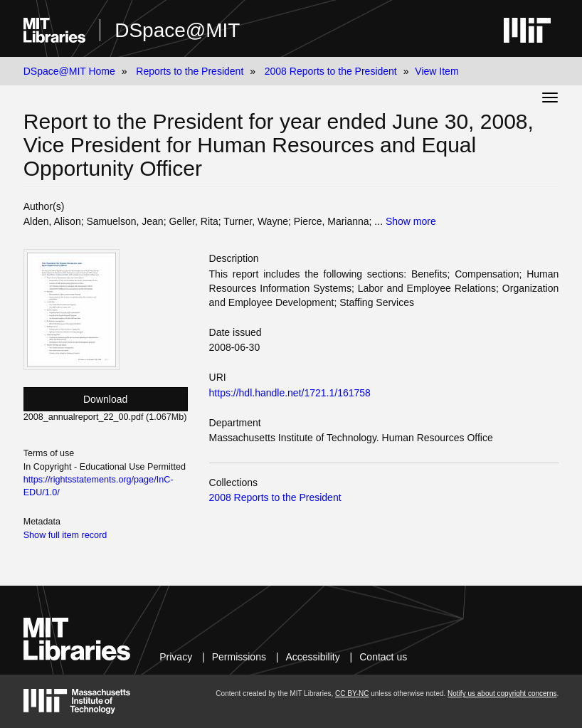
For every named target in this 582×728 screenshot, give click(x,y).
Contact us (383, 657)
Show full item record (65, 535)
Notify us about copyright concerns (502, 693)
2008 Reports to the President (331, 71)
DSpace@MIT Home (69, 71)
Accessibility (312, 657)
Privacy (176, 657)
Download (105, 399)
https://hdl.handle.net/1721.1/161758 (290, 393)
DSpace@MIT (177, 30)
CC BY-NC (352, 693)
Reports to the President (190, 71)
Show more (411, 221)
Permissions (239, 657)
